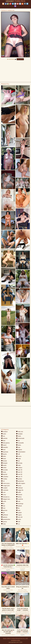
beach (4, 445)
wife (18, 522)
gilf (3, 513)
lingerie (19, 450)
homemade (20, 438)
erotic (4, 501)
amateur (4, 432)
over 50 (19, 472)
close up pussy (6, 483)
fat (3, 504)
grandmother (6, 519)
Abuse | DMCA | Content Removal (12, 638)
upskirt (19, 513)
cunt (3, 492)
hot (18, 441)
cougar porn (5, 486)
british (4, 468)
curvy (4, 495)
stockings (20, 504)
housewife (20, 443)
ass (3, 436)
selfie (18, 492)
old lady (19, 463)
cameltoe (5, 477)
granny (4, 522)
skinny (19, 497)
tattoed (19, 506)
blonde (4, 461)
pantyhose (20, 481)
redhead (19, 488)
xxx (18, 524)
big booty (5, 452)
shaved (19, 495)
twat (18, 510)
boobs (4, 465)
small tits (19, 499)
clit (3, 481)
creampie (5, 490)
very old (19, 517)
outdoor (19, 468)
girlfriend (4, 515)
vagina (19, 515)
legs (18, 447)
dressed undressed (8, 497)
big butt (4, 474)
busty (4, 472)
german (4, 510)
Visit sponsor (20, 59)
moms (19, 456)
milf (18, 454)
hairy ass (20, 432)
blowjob (4, 463)
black (4, 459)
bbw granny (5, 443)
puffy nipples (21, 483)
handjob (19, 434)
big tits (4, 454)
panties (19, 479)
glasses (4, 517)
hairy (3, 524)
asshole (4, 438)
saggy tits (20, 490)
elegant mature (6, 499)
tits (18, 508)
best (3, 450)
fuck (3, 508)
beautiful (4, 447)
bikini (3, 456)
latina (19, 445)
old (18, 461)
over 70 (19, 477)
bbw (3, 441)
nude (18, 459)
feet (3, 506)
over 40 (19, 470)
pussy (19, 486)
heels (19, 436)
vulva (18, 519)
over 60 (19, 474)
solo (18, 501)
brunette (4, 470)
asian (4, 434)
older (18, 465)
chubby (4, 479)
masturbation (21, 452)
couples (4, 488)
